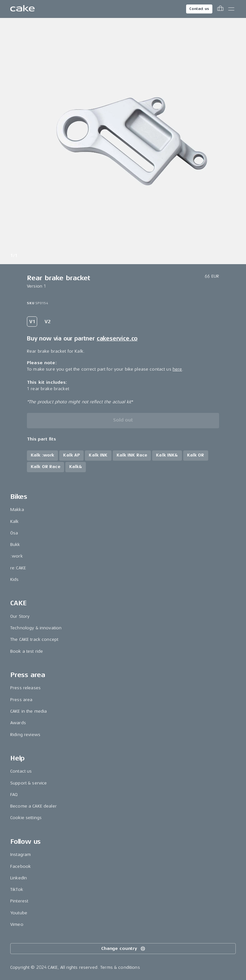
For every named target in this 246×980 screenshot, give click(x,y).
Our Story (20, 616)
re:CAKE (18, 568)
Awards (18, 723)
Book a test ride (27, 651)
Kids (15, 579)
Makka (17, 510)
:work (16, 556)
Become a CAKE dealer (33, 806)
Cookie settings (26, 818)
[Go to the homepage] (22, 9)
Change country (124, 949)
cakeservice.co (117, 339)
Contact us (199, 9)
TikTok (17, 889)
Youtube (19, 913)
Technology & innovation (36, 628)
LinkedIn (19, 878)
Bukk (15, 544)
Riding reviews (25, 735)
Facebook (20, 866)
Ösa (14, 533)
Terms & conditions (120, 967)
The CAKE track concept (34, 639)
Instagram (20, 854)
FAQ (14, 795)
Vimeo (17, 924)
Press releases (25, 688)
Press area (21, 700)
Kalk (15, 521)
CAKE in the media (29, 711)
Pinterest (19, 901)
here (177, 369)
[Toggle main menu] (231, 9)
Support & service (29, 783)
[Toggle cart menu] (220, 9)
